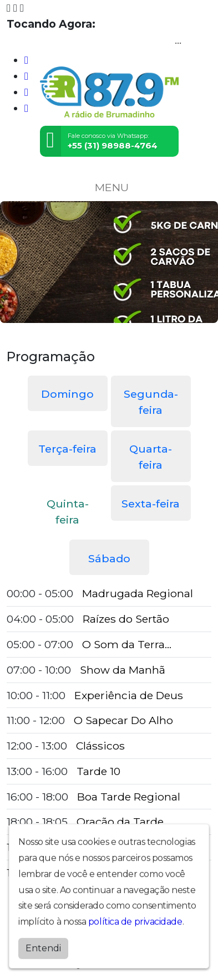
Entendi (43, 955)
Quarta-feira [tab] (151, 457)
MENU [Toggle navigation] (109, 187)
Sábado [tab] (109, 558)
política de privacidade (135, 929)
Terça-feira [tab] (67, 449)
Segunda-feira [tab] (151, 402)
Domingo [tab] (67, 394)
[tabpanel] (109, 733)
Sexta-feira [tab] (151, 504)
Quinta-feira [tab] (68, 512)
